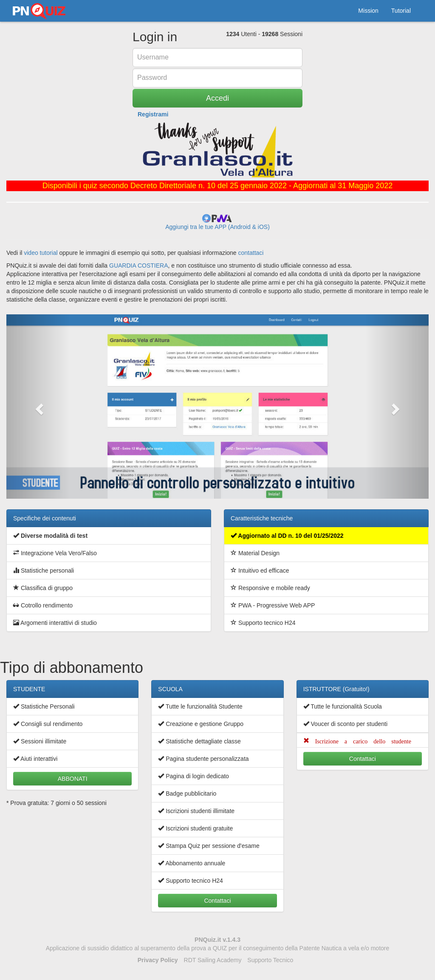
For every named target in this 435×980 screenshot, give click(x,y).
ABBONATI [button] (73, 779)
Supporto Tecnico (270, 960)
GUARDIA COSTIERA (138, 265)
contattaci (251, 253)
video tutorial (41, 253)
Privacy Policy (158, 960)
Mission (368, 11)
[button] (38, 407)
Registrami (153, 114)
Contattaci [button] (217, 901)
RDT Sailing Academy (213, 960)
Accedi (217, 98)
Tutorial (401, 11)
